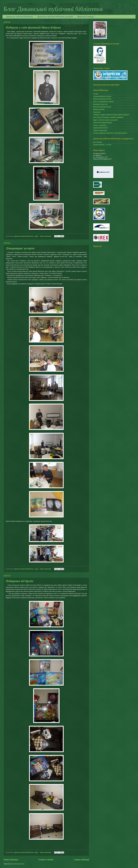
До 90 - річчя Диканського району (103, 102)
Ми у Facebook (98, 142)
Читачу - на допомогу (100, 125)
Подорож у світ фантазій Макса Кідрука (33, 27)
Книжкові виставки (99, 109)
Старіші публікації (81, 860)
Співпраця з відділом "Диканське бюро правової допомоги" (111, 115)
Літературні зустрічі (20, 248)
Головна (96, 94)
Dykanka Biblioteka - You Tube (102, 145)
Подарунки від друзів (19, 581)
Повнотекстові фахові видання (103, 123)
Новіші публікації (11, 860)
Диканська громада (85, 17)
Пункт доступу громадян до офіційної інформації (108, 117)
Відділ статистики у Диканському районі (105, 120)
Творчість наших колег (100, 130)
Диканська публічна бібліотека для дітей (55, 17)
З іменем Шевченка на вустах (102, 96)
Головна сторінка (46, 860)
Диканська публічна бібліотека (20, 17)
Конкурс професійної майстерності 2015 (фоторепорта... (111, 133)
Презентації (97, 112)
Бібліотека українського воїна (102, 99)
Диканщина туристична (100, 104)
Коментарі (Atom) (19, 864)
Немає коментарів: (46, 236)
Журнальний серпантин (100, 128)
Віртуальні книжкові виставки (102, 107)
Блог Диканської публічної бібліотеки (53, 9)
